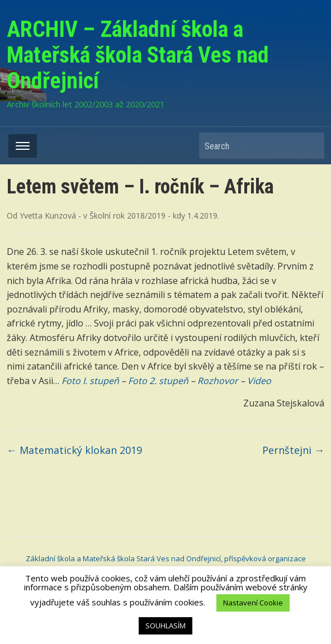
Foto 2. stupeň (158, 381)
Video (259, 381)
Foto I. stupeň (90, 381)
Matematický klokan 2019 (74, 450)
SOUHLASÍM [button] (165, 626)
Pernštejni (293, 450)
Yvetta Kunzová (48, 216)
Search (310, 146)
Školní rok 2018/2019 (127, 216)
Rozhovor (218, 381)
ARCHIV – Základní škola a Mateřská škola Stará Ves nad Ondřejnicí (138, 55)
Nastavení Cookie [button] (253, 603)
